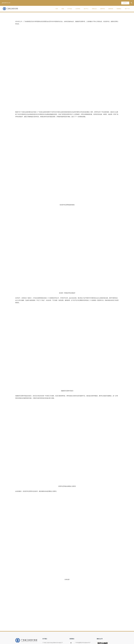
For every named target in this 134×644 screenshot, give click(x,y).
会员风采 (78, 9)
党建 (63, 9)
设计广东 (127, 9)
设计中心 (86, 9)
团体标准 (111, 9)
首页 (57, 9)
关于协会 (70, 9)
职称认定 (94, 9)
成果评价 (103, 9)
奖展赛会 (119, 9)
